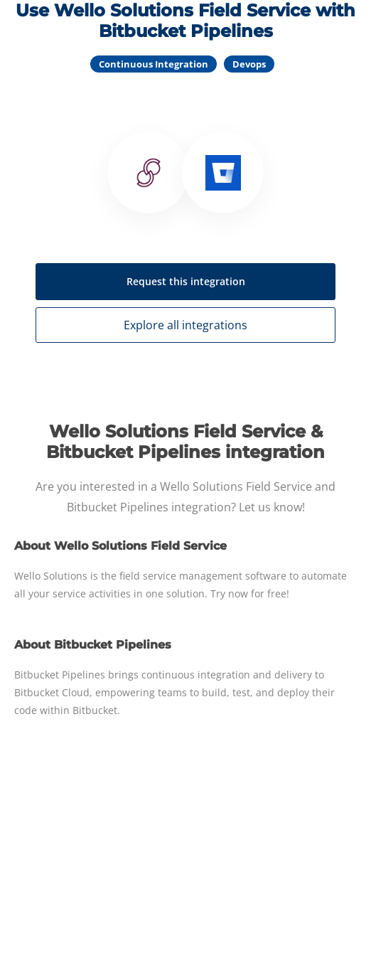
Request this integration (186, 281)
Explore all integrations (185, 325)
